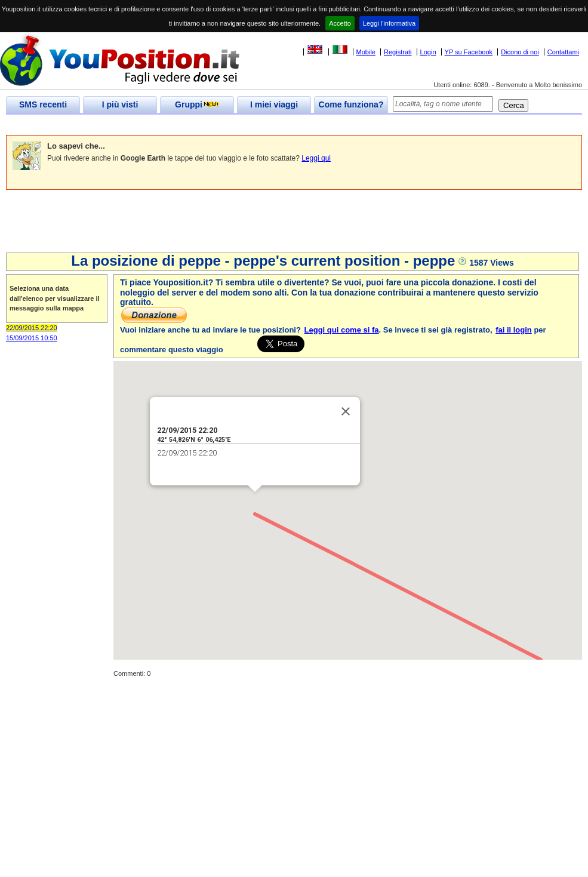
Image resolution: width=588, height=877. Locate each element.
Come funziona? (351, 104)
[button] (253, 501)
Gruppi (197, 104)
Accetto (340, 23)
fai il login (514, 330)
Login (428, 52)
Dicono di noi (520, 52)
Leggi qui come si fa (342, 330)
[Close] (344, 410)
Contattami (563, 52)
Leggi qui (316, 158)
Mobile (366, 52)
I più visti (120, 104)
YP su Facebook (469, 52)
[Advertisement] (223, 125)
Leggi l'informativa (389, 23)
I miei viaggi (274, 104)
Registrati (398, 52)
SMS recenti (43, 104)
